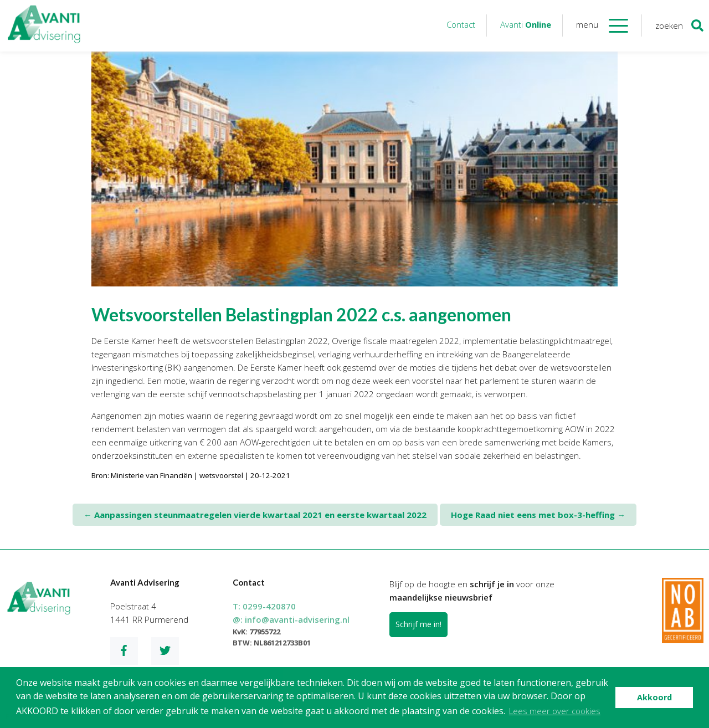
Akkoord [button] (654, 697)
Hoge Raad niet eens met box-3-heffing (538, 515)
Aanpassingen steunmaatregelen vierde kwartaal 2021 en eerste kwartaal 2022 (255, 515)
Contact (461, 24)
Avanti (526, 24)
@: (291, 619)
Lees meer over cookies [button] (555, 711)
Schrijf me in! (418, 624)
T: (264, 606)
